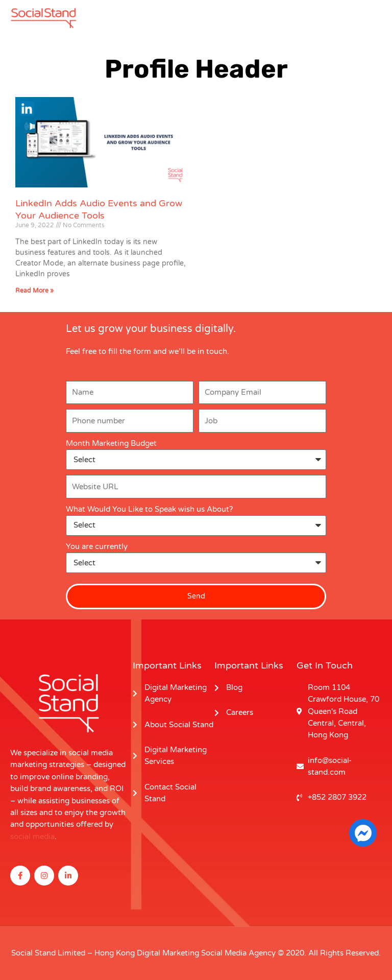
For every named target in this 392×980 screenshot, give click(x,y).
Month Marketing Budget (111, 444)
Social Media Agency (238, 953)
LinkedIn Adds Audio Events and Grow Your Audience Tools (99, 209)
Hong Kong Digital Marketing (147, 953)
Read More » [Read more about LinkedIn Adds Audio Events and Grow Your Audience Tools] (34, 291)
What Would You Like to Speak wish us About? (149, 509)
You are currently (97, 547)
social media (32, 837)
